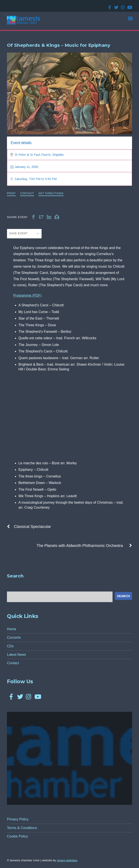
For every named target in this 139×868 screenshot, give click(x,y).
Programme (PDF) (27, 295)
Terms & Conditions (22, 828)
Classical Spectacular (29, 527)
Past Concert (118, 142)
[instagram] (122, 6)
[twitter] (115, 6)
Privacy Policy (18, 819)
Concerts (14, 637)
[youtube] (129, 6)
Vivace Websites (67, 860)
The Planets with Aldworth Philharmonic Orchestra (84, 546)
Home (12, 629)
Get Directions (51, 193)
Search (123, 596)
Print (11, 193)
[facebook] (109, 6)
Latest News (16, 655)
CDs (10, 646)
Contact (27, 193)
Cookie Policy (17, 836)
